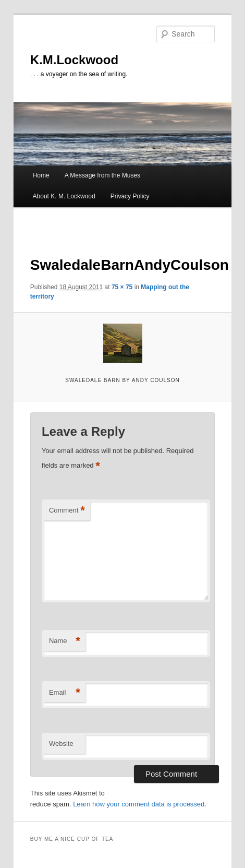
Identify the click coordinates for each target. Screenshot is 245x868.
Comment (67, 511)
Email (65, 693)
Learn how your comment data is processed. (140, 804)
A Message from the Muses (102, 175)
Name (65, 641)
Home (41, 175)
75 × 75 (122, 287)
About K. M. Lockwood (64, 196)
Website (61, 744)
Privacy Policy (130, 196)
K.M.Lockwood (74, 60)
